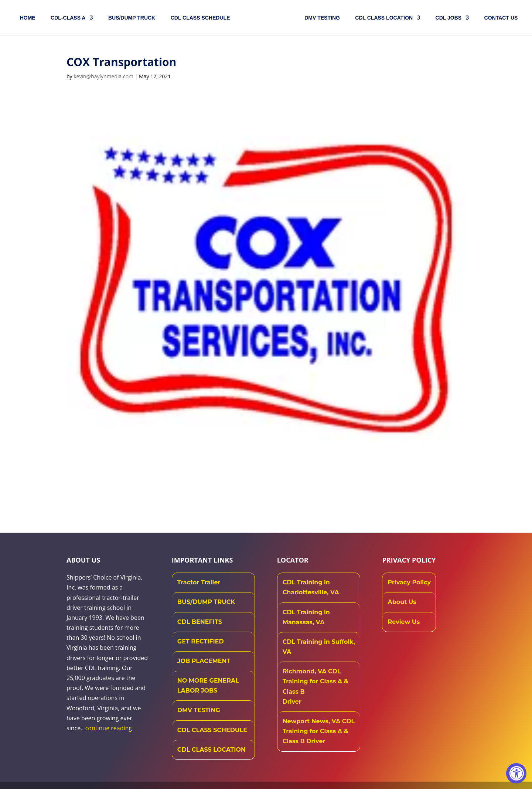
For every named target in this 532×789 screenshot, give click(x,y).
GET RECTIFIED (201, 641)
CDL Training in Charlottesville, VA (311, 587)
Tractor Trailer (199, 582)
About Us (402, 602)
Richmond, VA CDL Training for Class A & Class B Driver (316, 686)
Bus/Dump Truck (133, 18)
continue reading (109, 728)
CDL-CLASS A (69, 18)
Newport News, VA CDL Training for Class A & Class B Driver (319, 731)
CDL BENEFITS (200, 622)
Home (29, 18)
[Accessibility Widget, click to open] (516, 773)
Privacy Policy (409, 582)
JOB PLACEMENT (204, 661)
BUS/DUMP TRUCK (206, 602)
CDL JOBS (447, 18)
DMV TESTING (321, 18)
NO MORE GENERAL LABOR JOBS (208, 686)
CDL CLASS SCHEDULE (202, 18)
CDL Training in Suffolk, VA (319, 647)
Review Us (404, 622)
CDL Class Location (382, 18)
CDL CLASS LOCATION (212, 750)
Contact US (500, 18)
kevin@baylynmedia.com (103, 76)
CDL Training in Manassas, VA (306, 617)
